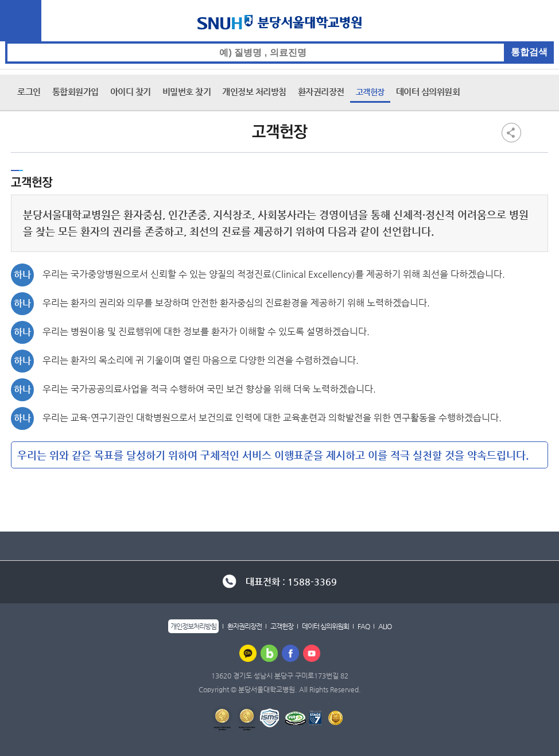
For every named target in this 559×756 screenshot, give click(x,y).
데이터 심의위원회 (428, 92)
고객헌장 (370, 92)
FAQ (364, 626)
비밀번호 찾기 (187, 92)
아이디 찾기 (131, 92)
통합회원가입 (75, 92)
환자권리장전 (321, 92)
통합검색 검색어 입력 (280, 42)
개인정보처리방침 (193, 626)
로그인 (29, 92)
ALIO (385, 626)
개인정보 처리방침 (254, 92)
